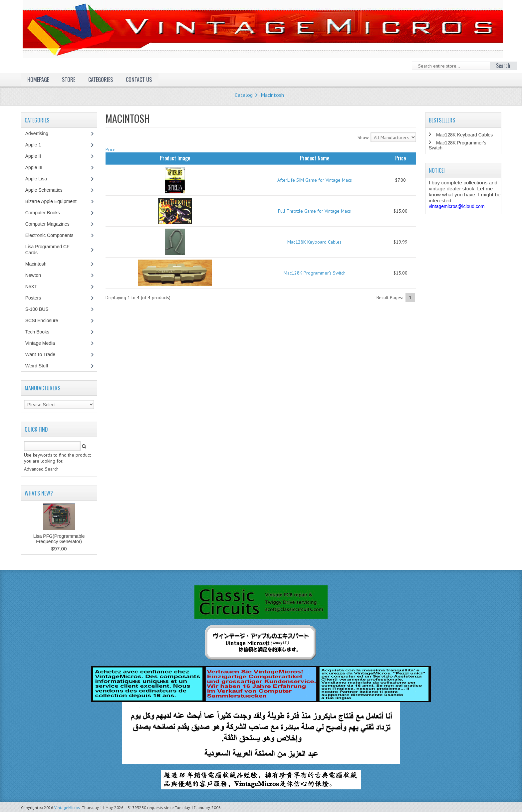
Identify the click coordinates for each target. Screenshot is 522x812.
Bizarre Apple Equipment (54, 201)
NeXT (31, 287)
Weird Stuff (40, 366)
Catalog (244, 95)
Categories (101, 80)
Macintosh (272, 95)
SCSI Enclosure (45, 320)
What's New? (39, 493)
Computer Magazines (52, 224)
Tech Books (42, 332)
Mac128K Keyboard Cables (314, 242)
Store (69, 80)
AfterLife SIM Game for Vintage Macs (315, 180)
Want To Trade (40, 354)
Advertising (40, 133)
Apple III (37, 167)
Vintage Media (44, 343)
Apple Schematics (47, 190)
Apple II (37, 156)
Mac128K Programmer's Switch (315, 273)
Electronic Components (53, 235)
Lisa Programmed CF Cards (47, 250)
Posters (37, 298)
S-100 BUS (40, 309)
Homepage (38, 80)
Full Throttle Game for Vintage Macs (314, 211)
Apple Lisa (41, 179)
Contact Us (139, 80)
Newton (33, 275)
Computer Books (47, 213)
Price (111, 149)
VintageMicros (67, 808)
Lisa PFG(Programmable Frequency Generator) (59, 539)
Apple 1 (37, 145)
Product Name (315, 158)
